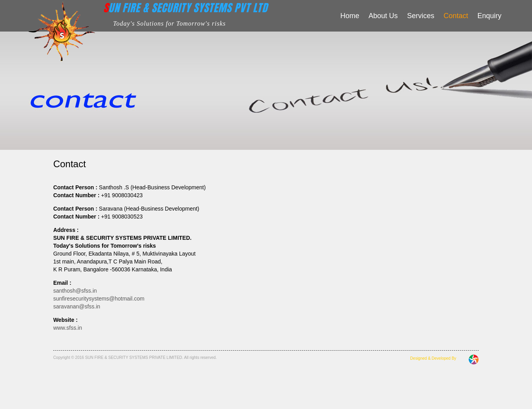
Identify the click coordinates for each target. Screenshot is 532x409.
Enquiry (490, 16)
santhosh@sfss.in (75, 291)
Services (421, 16)
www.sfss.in (68, 328)
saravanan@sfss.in (77, 306)
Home (350, 16)
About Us (383, 16)
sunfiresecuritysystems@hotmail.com (99, 299)
